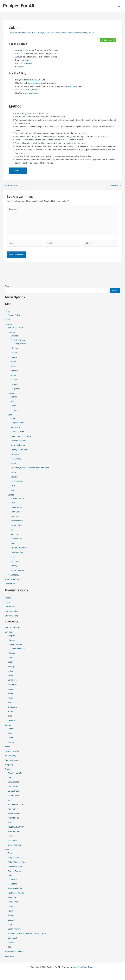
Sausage (15, 477)
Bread (13, 418)
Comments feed (12, 611)
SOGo (8, 320)
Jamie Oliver (16, 525)
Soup (13, 486)
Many (10, 698)
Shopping (9, 765)
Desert (14, 397)
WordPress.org (12, 616)
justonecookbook (16, 804)
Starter (11, 742)
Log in (8, 602)
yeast (27, 60)
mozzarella (36, 83)
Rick (13, 557)
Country (11, 332)
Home (8, 312)
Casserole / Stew (18, 441)
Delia (13, 503)
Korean (11, 689)
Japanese (15, 371)
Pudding (14, 410)
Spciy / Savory (17, 481)
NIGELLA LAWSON (19, 548)
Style (10, 415)
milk (27, 53)
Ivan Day (15, 516)
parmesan (34, 93)
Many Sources (14, 813)
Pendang (15, 454)
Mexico (14, 380)
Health (14, 879)
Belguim (12, 636)
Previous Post (11, 185)
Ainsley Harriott (18, 498)
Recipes (8, 324)
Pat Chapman (17, 552)
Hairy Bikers (16, 512)
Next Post (116, 185)
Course (11, 393)
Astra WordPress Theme (83, 967)
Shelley (14, 566)
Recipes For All (19, 6)
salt (22, 67)
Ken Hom (15, 534)
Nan (13, 543)
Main (52, 33)
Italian (46, 33)
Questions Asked (12, 760)
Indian (14, 362)
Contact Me (10, 584)
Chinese (14, 336)
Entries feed (10, 607)
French (14, 353)
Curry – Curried (18, 432)
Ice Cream (15, 427)
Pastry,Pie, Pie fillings (20, 450)
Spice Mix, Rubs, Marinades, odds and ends (30, 468)
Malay (14, 375)
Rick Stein (15, 561)
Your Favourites (12, 579)
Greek (10, 662)
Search (8, 286)
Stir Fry (11, 942)
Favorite (18, 171)
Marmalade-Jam (18, 445)
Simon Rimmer (74, 33)
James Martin (17, 521)
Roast (13, 463)
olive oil (29, 63)
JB (12, 530)
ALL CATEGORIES (35, 33)
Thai (10, 716)
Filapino (14, 348)
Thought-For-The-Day (14, 951)
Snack (84, 33)
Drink (10, 876)
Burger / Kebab (17, 423)
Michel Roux (16, 539)
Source (11, 495)
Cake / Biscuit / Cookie (21, 436)
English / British (18, 340)
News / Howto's (12, 751)
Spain (10, 711)
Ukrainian (15, 384)
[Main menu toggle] (119, 6)
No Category (13, 575)
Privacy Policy (14, 315)
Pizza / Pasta (61, 33)
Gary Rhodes (16, 507)
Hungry (14, 357)
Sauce (14, 472)
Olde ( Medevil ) (21, 344)
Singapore (15, 389)
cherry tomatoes (31, 80)
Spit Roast (12, 938)
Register (9, 598)
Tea (12, 490)
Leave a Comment (17, 33)
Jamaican (12, 680)
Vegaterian (10, 956)
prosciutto (72, 86)
